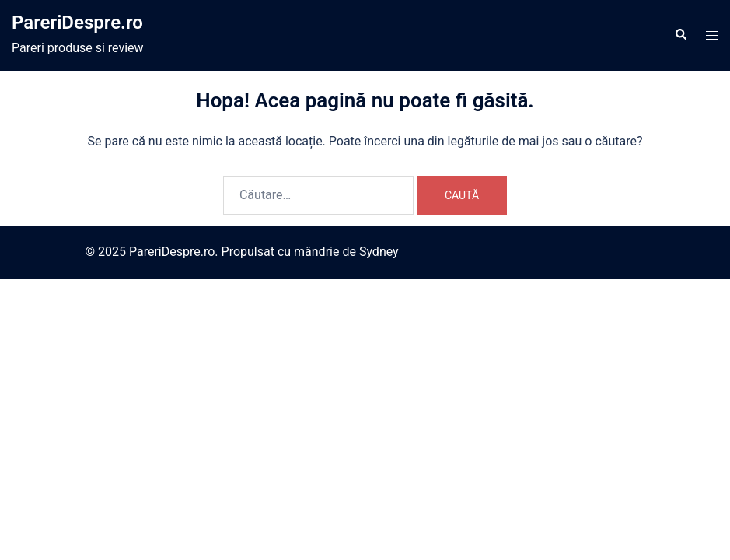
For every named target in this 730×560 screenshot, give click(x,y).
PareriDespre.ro (77, 23)
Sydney (379, 252)
